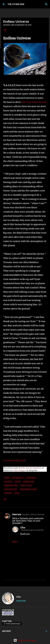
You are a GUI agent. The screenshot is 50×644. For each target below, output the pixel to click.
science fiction (11, 485)
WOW (17, 493)
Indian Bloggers (20, 470)
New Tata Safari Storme (34, 102)
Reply (15, 542)
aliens (7, 478)
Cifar (23, 528)
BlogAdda (31, 478)
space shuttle (11, 489)
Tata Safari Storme (28, 489)
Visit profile (21, 601)
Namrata (17, 514)
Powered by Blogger (25, 640)
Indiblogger (28, 482)
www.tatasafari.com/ (14, 460)
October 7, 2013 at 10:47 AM (33, 515)
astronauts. (18, 478)
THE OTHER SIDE (16, 4)
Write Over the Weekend (31, 468)
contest (8, 482)
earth (18, 482)
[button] (5, 30)
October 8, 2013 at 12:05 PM (32, 530)
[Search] (46, 4)
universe (8, 493)
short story (26, 485)
